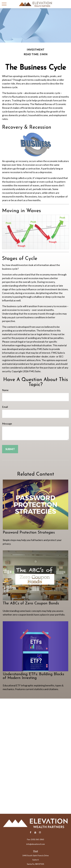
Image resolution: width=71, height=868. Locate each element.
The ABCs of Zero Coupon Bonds (31, 603)
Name (5, 390)
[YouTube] (35, 832)
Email (5, 407)
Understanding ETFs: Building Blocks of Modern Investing (33, 676)
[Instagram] (40, 832)
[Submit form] (10, 449)
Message (7, 424)
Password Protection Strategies (29, 533)
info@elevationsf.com (36, 844)
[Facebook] (31, 832)
